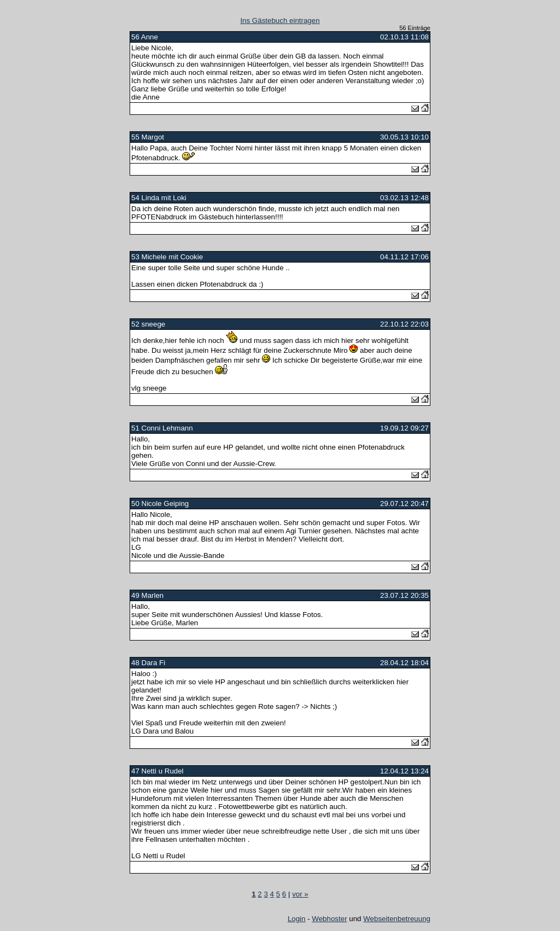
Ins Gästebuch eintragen (280, 21)
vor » (300, 894)
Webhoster (329, 919)
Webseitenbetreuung (397, 919)
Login (297, 919)
